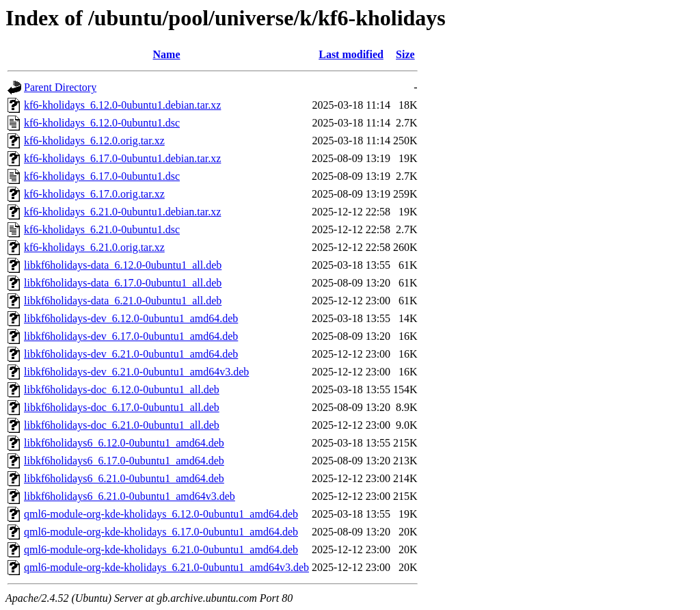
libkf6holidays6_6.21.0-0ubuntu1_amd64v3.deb (130, 496)
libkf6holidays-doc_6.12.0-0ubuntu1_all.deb (122, 389)
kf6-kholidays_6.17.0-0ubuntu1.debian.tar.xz (122, 158)
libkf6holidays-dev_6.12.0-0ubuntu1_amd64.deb (131, 318)
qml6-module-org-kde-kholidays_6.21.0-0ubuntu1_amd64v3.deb (166, 567)
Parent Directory (60, 87)
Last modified (351, 54)
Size (405, 54)
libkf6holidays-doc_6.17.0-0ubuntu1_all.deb (122, 407)
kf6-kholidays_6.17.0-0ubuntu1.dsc (102, 176)
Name (167, 54)
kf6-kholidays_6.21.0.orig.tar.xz (94, 247)
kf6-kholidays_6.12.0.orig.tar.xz (94, 141)
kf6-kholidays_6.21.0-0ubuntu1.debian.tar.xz (122, 212)
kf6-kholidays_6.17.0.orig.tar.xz (94, 194)
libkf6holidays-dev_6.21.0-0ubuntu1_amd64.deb (131, 354)
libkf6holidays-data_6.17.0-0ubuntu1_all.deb (123, 283)
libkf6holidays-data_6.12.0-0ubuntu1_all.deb (123, 265)
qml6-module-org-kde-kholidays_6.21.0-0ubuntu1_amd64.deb (161, 549)
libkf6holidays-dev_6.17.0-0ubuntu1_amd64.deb (131, 336)
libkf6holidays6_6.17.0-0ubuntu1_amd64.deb (124, 461)
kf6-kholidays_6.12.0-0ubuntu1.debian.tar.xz (122, 105)
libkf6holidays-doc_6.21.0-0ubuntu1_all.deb (122, 425)
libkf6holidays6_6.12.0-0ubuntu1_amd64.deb (124, 443)
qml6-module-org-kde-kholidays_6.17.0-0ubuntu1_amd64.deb (161, 532)
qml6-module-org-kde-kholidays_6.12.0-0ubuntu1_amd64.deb (161, 514)
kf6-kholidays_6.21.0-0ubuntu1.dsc (102, 229)
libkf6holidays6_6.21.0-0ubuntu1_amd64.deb (124, 478)
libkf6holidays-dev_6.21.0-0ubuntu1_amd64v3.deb (136, 372)
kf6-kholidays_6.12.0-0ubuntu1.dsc (102, 123)
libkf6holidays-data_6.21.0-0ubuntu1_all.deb (123, 301)
